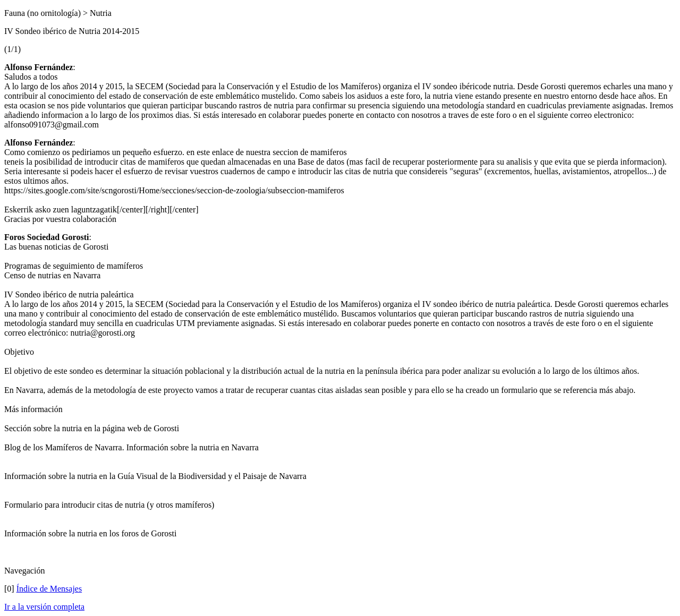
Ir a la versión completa (44, 607)
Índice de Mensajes (49, 589)
